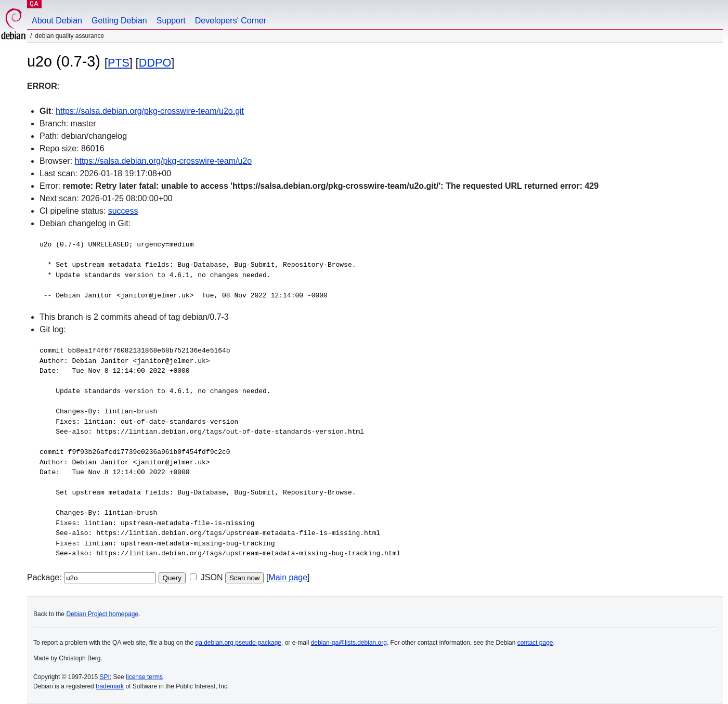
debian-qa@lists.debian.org (349, 643)
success (123, 211)
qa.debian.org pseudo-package (238, 643)
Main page (288, 577)
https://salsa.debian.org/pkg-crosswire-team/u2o (164, 161)
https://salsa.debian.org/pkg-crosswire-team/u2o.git (150, 111)
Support (171, 21)
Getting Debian (119, 21)
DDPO (155, 63)
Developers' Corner (231, 21)
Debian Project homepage (102, 614)
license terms (144, 677)
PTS (119, 63)
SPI (105, 677)
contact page (535, 643)
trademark (110, 686)
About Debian (57, 21)
